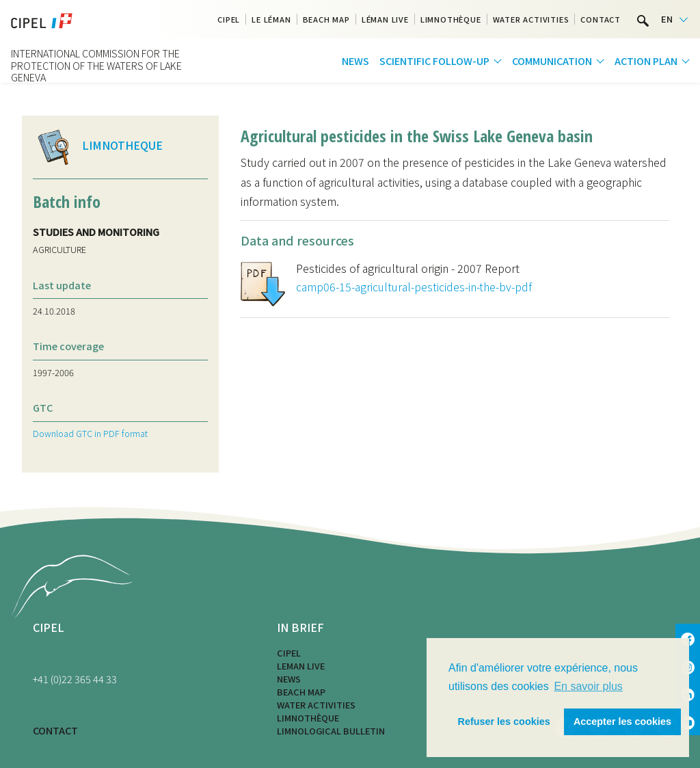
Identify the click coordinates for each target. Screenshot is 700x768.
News (355, 61)
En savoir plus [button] (588, 686)
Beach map (326, 19)
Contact (601, 19)
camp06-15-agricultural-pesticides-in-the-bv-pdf (414, 287)
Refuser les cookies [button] (504, 721)
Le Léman (271, 19)
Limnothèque (451, 19)
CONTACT (55, 730)
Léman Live (385, 19)
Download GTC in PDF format (90, 433)
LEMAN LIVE (301, 666)
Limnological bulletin (331, 731)
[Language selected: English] (674, 19)
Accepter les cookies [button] (622, 721)
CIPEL (229, 19)
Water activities (531, 19)
